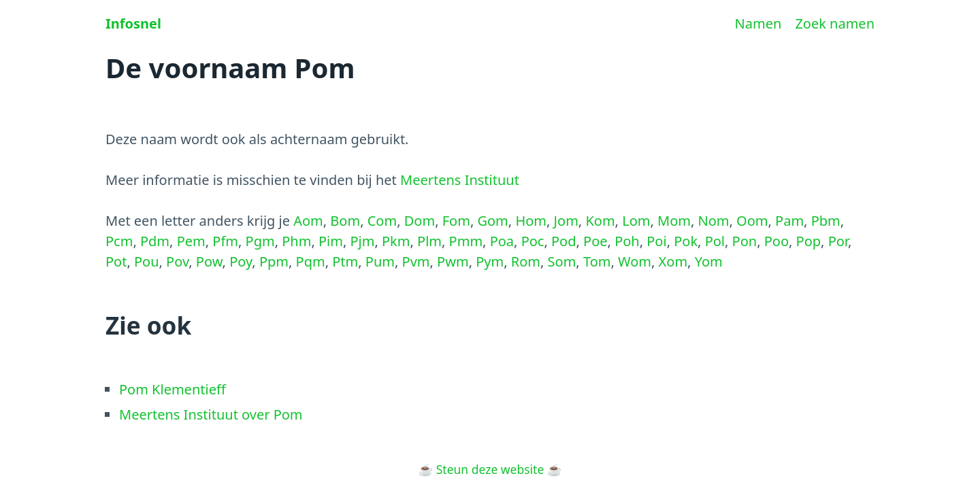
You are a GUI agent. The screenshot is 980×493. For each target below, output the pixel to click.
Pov (177, 261)
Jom (566, 221)
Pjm (362, 241)
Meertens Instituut (460, 180)
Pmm (466, 241)
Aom (308, 221)
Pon (745, 241)
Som (562, 261)
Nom (714, 221)
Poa (502, 241)
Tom (597, 261)
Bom (345, 221)
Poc (533, 241)
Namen (758, 23)
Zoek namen (835, 23)
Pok (686, 241)
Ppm (274, 261)
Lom (636, 221)
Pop (809, 241)
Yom (709, 261)
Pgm (260, 241)
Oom (752, 221)
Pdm (155, 241)
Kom (600, 221)
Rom (526, 261)
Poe (595, 241)
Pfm (225, 241)
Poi (656, 241)
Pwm (453, 261)
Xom (673, 261)
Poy (241, 261)
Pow (209, 261)
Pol (715, 241)
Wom (635, 261)
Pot (116, 261)
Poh (627, 241)
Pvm (416, 261)
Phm (296, 241)
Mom (674, 221)
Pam (789, 221)
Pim (331, 241)
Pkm (396, 241)
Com (382, 221)
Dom (420, 221)
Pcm (119, 241)
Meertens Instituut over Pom (211, 414)
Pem (191, 241)
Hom (531, 221)
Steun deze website (490, 469)
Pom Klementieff (173, 389)
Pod (564, 241)
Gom (492, 221)
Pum (380, 261)
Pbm (826, 221)
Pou (147, 261)
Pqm (311, 261)
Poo (777, 241)
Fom (456, 221)
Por (838, 241)
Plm (429, 241)
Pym (490, 261)
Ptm (345, 261)
